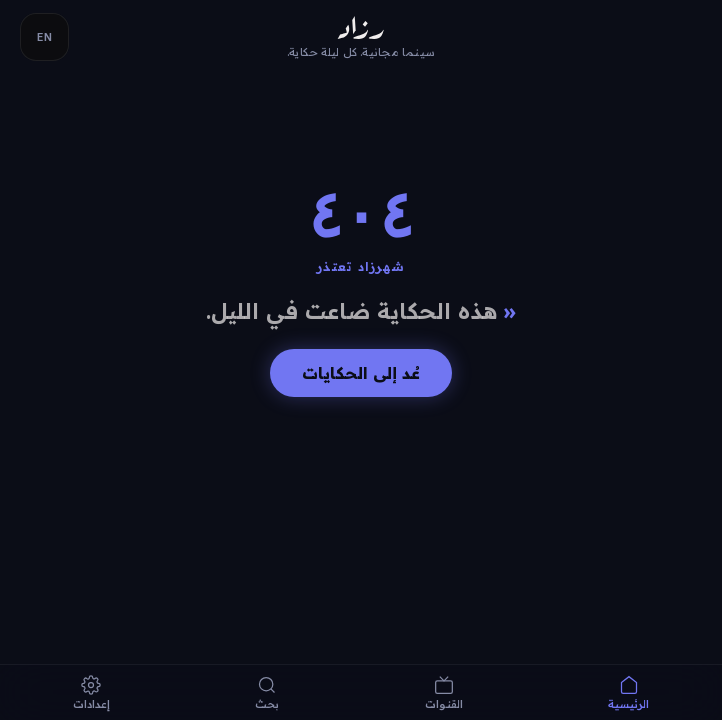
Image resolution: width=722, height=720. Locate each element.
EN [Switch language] (44, 37)
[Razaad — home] (361, 36)
